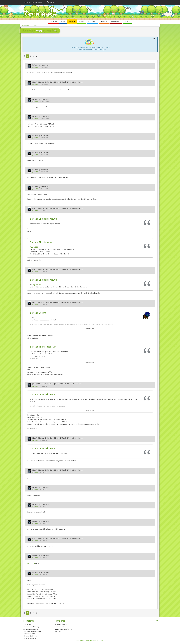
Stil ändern (154, 620)
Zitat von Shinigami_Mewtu (43, 219)
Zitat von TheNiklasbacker (43, 242)
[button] (154, 39)
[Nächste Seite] (36, 56)
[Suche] (50, 2)
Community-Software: (90, 640)
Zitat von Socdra (38, 313)
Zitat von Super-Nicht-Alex (43, 394)
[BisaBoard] (90, 12)
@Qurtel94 (31, 563)
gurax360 (35, 67)
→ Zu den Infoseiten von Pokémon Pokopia (90, 50)
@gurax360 (34, 247)
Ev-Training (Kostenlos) (40, 65)
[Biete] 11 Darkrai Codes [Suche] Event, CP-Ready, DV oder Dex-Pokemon (58, 82)
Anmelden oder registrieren (33, 2)
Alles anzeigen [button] (89, 329)
